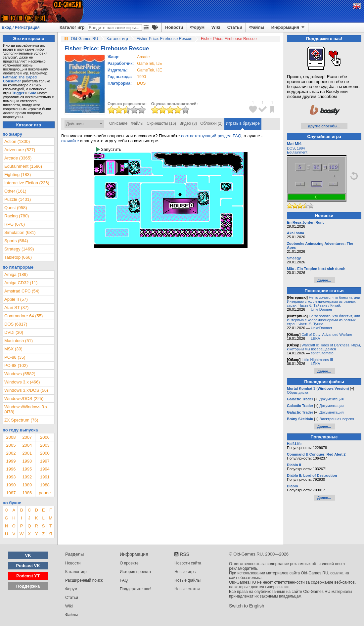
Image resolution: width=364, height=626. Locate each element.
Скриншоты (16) (161, 123)
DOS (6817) (16, 324)
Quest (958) (16, 208)
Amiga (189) (16, 274)
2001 (27, 453)
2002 (11, 453)
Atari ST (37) (16, 308)
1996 (11, 469)
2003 (45, 445)
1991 (45, 477)
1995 (27, 469)
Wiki (216, 27)
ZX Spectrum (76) (21, 420)
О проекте (129, 563)
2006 (45, 437)
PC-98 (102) (16, 365)
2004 (27, 445)
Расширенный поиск (84, 580)
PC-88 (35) (15, 357)
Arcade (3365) (18, 158)
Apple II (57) (16, 299)
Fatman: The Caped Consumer (20, 79)
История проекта (135, 572)
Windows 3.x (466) (22, 382)
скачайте (70, 141)
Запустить (109, 149)
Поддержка (28, 586)
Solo (32, 93)
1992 (27, 477)
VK (28, 555)
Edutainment (297, 152)
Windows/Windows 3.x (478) (26, 409)
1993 (11, 477)
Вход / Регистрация (21, 27)
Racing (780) (17, 216)
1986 (27, 493)
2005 (11, 445)
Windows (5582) (20, 374)
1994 (45, 469)
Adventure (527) (20, 150)
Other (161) (15, 191)
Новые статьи (187, 589)
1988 (45, 485)
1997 (45, 461)
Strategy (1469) (19, 249)
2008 (11, 437)
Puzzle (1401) (18, 199)
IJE (159, 64)
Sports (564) (16, 241)
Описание (118, 123)
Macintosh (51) (19, 341)
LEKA (315, 338)
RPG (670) (15, 224)
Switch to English (247, 606)
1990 (141, 77)
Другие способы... (324, 126)
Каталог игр (72, 27)
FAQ (124, 580)
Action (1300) (17, 141)
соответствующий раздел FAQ (211, 136)
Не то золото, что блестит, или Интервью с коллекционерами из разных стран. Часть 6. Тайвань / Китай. (323, 301)
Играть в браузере (243, 123)
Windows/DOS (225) (24, 399)
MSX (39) (13, 349)
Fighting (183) (18, 175)
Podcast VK (28, 566)
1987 (11, 493)
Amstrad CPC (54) (22, 291)
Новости (174, 27)
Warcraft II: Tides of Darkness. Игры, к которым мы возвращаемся (324, 347)
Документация (331, 399)
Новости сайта (188, 563)
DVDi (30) (14, 332)
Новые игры (185, 572)
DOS (291, 148)
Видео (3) (188, 123)
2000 (45, 453)
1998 (27, 461)
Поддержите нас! (136, 589)
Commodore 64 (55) (23, 316)
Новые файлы (187, 580)
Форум (197, 27)
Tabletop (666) (18, 257)
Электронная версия (337, 419)
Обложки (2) (211, 123)
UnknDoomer (321, 309)
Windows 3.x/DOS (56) (26, 390)
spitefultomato (322, 353)
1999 (11, 461)
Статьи (235, 27)
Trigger (18, 93)
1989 (27, 485)
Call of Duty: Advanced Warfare (327, 335)
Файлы (257, 27)
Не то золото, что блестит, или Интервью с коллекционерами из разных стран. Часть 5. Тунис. (323, 320)
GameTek (145, 64)
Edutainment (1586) (23, 166)
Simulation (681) (20, 232)
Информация (288, 27)
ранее (45, 493)
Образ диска (297, 392)
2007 (27, 437)
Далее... (324, 280)
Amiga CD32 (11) (21, 283)
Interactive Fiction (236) (27, 183)
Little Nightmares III (317, 360)
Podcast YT (28, 576)
